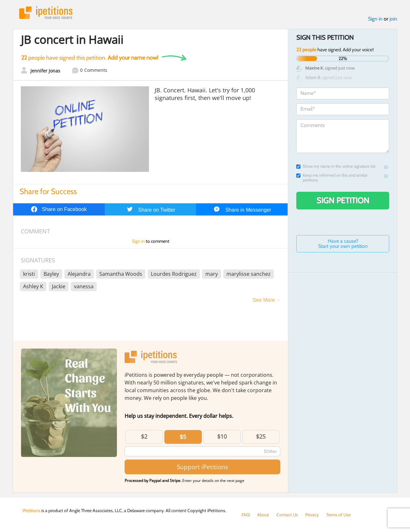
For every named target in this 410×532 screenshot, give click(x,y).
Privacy (312, 515)
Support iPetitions (202, 467)
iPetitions (46, 13)
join (393, 19)
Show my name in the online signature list (336, 166)
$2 (144, 436)
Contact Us (287, 515)
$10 (222, 436)
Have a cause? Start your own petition (343, 244)
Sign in (375, 19)
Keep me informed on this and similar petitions (332, 178)
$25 (261, 436)
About (263, 515)
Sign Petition (343, 200)
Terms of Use (338, 515)
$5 (183, 437)
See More (264, 300)
